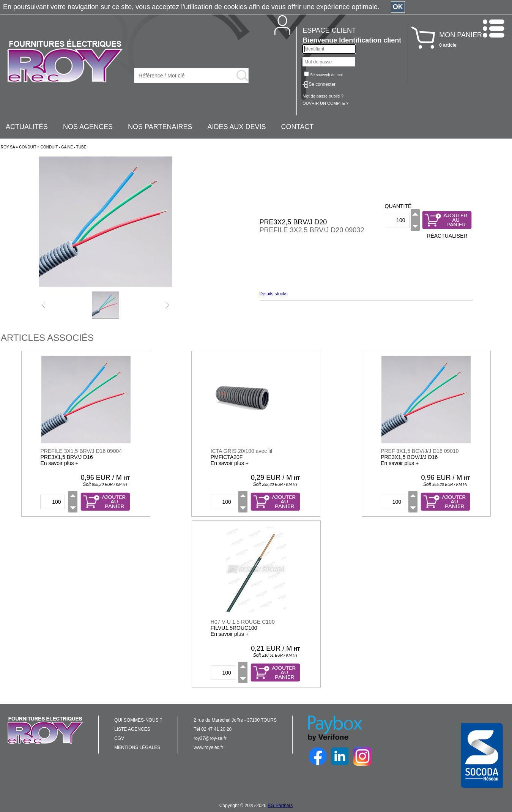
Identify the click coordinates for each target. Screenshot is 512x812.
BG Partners (280, 806)
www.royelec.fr (208, 747)
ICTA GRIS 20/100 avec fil (241, 451)
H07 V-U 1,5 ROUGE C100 (243, 622)
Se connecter (322, 84)
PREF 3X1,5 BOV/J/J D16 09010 (420, 451)
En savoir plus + (59, 463)
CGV (119, 738)
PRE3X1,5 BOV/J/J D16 (409, 457)
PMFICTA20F (227, 457)
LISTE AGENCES (132, 729)
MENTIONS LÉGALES (137, 747)
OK (398, 7)
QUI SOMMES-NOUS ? (138, 720)
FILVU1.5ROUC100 (234, 628)
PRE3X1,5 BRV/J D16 (66, 457)
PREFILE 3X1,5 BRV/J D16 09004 (81, 451)
